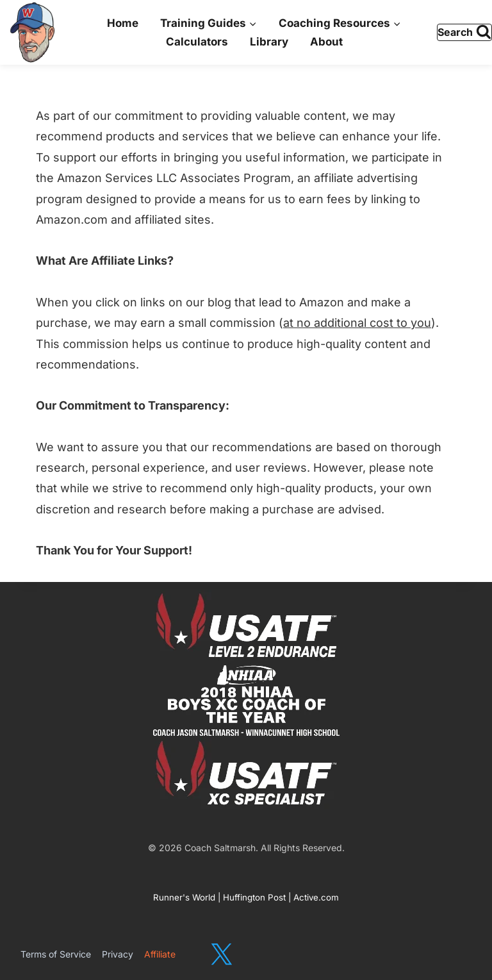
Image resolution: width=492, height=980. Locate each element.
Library (269, 42)
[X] (221, 955)
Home (123, 23)
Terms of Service (56, 954)
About (326, 42)
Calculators (197, 42)
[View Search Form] (464, 33)
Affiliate (160, 954)
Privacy (118, 954)
